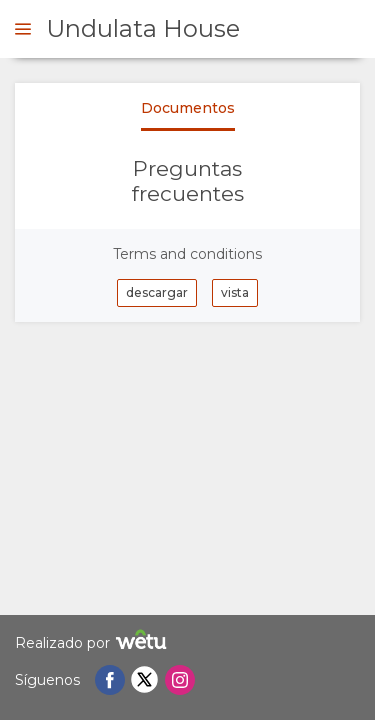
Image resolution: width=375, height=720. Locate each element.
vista (235, 292)
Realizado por (93, 642)
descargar (157, 292)
